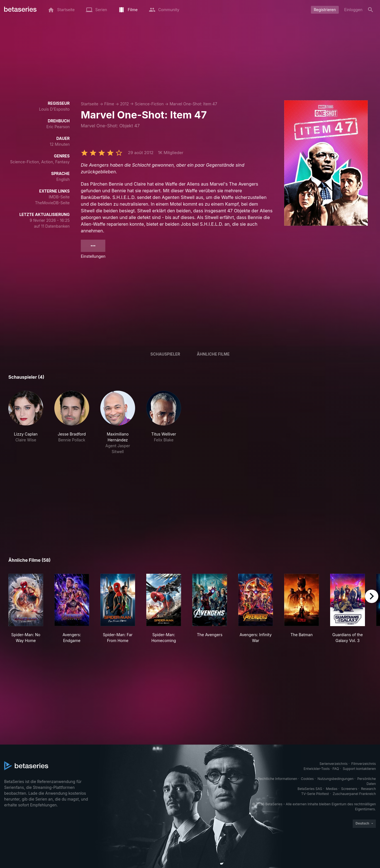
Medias (332, 789)
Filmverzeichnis (364, 764)
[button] (26, 423)
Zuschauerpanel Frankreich (354, 794)
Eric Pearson (58, 127)
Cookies (307, 779)
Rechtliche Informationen (277, 779)
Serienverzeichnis (334, 764)
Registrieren (325, 10)
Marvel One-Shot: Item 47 (193, 104)
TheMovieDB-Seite (52, 203)
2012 (125, 104)
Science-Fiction (149, 104)
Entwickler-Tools (317, 769)
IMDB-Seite (59, 197)
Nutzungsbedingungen (336, 779)
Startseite (90, 104)
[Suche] (371, 10)
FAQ (336, 769)
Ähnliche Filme (213, 354)
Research (368, 789)
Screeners (349, 789)
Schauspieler (165, 354)
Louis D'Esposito (54, 109)
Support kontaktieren (359, 769)
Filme (109, 104)
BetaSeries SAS (310, 789)
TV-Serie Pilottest (315, 794)
